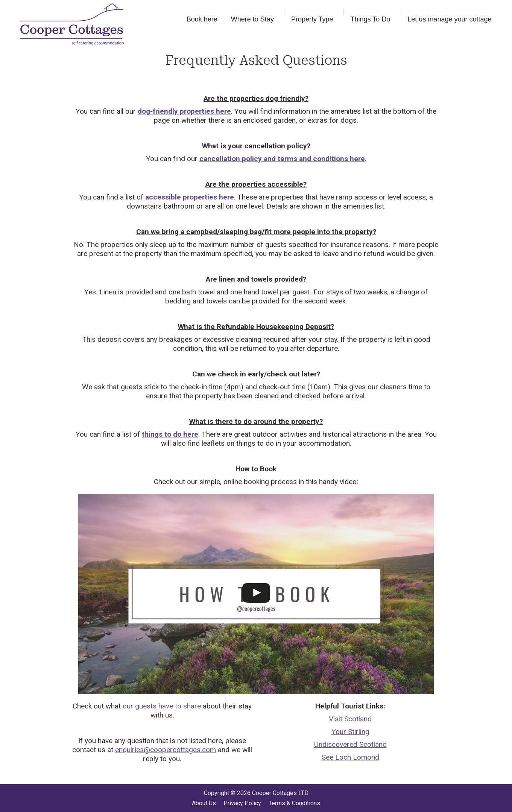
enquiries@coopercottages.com (166, 750)
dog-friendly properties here (184, 111)
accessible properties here (190, 197)
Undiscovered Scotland (350, 744)
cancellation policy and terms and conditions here (282, 159)
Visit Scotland (350, 719)
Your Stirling (350, 732)
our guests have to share (162, 706)
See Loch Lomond (350, 757)
